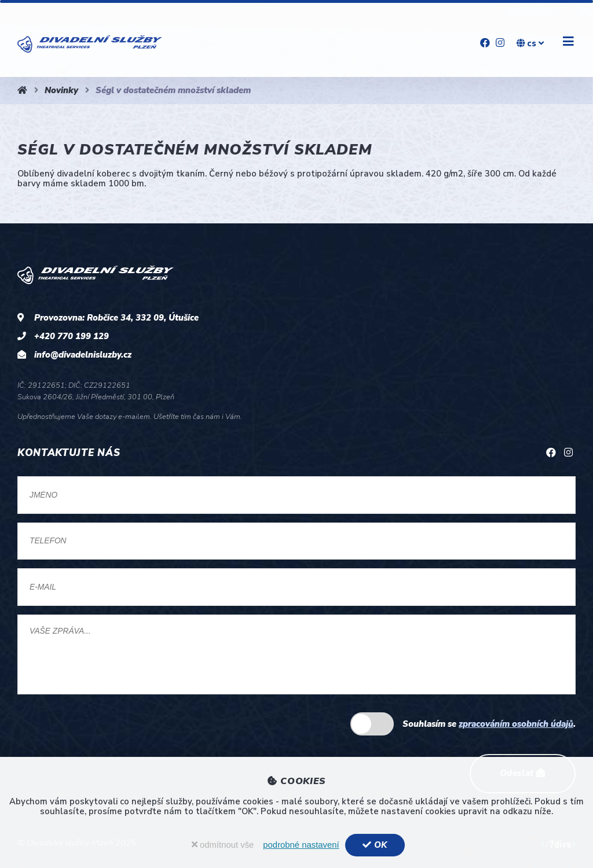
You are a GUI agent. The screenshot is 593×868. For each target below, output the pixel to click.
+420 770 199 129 (72, 336)
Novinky (61, 90)
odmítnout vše (223, 845)
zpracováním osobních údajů (516, 724)
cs (530, 43)
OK (375, 845)
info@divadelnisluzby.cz (83, 355)
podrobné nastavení (301, 845)
